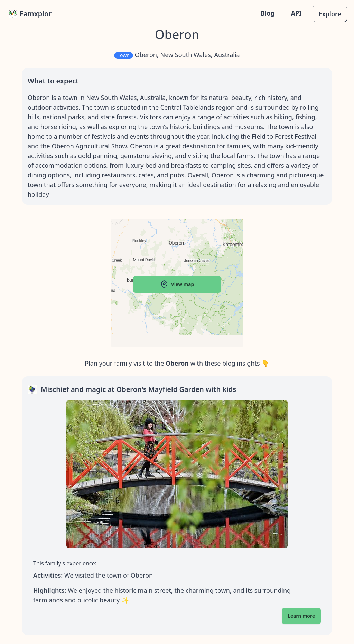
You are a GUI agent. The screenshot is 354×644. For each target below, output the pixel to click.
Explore (330, 14)
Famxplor (30, 14)
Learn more (301, 616)
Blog (268, 13)
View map (177, 284)
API (296, 13)
